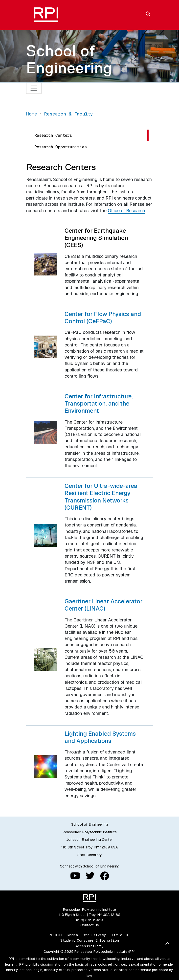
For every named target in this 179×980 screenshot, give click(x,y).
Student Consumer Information (90, 940)
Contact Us (90, 925)
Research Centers (53, 135)
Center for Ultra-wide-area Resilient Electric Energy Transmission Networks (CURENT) (101, 497)
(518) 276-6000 (89, 920)
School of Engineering (69, 59)
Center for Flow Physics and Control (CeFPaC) (103, 318)
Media (73, 935)
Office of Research (126, 211)
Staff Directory (90, 855)
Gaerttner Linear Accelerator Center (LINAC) (103, 605)
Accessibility (90, 946)
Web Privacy (95, 935)
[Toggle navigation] (34, 88)
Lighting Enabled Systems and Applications (100, 737)
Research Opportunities (61, 147)
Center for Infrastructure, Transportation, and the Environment (99, 404)
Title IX (120, 935)
